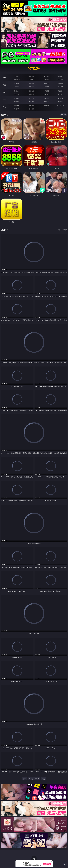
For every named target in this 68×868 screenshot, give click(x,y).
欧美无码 (31, 84)
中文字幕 (31, 87)
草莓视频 (46, 106)
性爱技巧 (61, 101)
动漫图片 (61, 91)
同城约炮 (17, 106)
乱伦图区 (46, 94)
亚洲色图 (31, 91)
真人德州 (31, 76)
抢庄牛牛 (61, 79)
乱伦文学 (31, 98)
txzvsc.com (34, 69)
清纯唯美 (31, 94)
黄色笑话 (46, 101)
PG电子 (17, 76)
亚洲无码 (17, 84)
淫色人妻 (46, 98)
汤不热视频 (61, 106)
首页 (25, 779)
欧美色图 (46, 91)
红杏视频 (17, 109)
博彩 (5, 77)
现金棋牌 (46, 79)
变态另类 (61, 87)
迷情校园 (17, 101)
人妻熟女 (46, 87)
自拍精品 (46, 84)
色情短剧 (31, 109)
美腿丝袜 (17, 94)
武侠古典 (61, 98)
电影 (5, 85)
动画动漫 (61, 84)
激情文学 (17, 98)
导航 (5, 107)
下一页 (37, 779)
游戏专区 (61, 76)
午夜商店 (31, 106)
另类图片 (61, 94)
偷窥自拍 (17, 91)
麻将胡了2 (17, 79)
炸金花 (31, 79)
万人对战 (46, 76)
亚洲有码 (17, 87)
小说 (5, 100)
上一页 (31, 779)
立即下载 (47, 864)
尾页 (43, 779)
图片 (5, 92)
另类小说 (31, 101)
